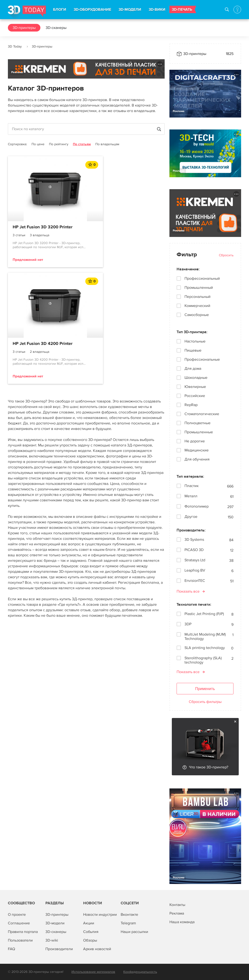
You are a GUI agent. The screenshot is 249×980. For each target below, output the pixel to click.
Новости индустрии (100, 915)
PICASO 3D (194, 550)
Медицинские (197, 450)
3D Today (15, 46)
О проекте (17, 915)
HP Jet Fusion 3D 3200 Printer (43, 227)
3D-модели (55, 923)
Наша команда (182, 922)
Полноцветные (198, 423)
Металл (191, 496)
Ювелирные (195, 387)
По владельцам (107, 144)
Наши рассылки (134, 932)
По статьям (82, 144)
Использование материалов (93, 972)
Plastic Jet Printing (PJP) (204, 614)
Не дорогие (195, 441)
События (91, 932)
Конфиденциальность (140, 972)
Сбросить (226, 255)
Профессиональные (202, 359)
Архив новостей (97, 949)
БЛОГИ (60, 10)
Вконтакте (129, 915)
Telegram (128, 923)
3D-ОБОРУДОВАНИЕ (92, 10)
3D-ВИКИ (157, 10)
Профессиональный (202, 278)
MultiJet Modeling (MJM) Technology (205, 637)
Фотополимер (197, 506)
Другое (191, 517)
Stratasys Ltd (195, 560)
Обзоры (90, 940)
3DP (188, 624)
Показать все (188, 591)
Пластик (192, 486)
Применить (205, 689)
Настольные (195, 341)
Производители (59, 949)
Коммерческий (197, 306)
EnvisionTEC (195, 581)
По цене (38, 144)
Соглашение (19, 923)
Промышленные (199, 432)
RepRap (191, 405)
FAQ (11, 949)
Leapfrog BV (195, 570)
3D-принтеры (24, 28)
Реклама (17, 72)
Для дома (193, 369)
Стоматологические (202, 414)
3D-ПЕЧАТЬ (182, 10)
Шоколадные (196, 378)
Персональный (198, 297)
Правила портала (23, 932)
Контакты (177, 905)
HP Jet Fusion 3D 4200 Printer (123, 227)
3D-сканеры (56, 28)
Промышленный (199, 288)
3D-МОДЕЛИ (130, 10)
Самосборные (197, 315)
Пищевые (193, 350)
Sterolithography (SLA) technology (203, 660)
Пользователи (20, 940)
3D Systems (194, 540)
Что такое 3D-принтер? (209, 767)
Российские (195, 396)
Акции (89, 923)
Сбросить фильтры (205, 702)
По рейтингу (59, 144)
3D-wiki (52, 940)
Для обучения (197, 459)
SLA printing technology (205, 648)
